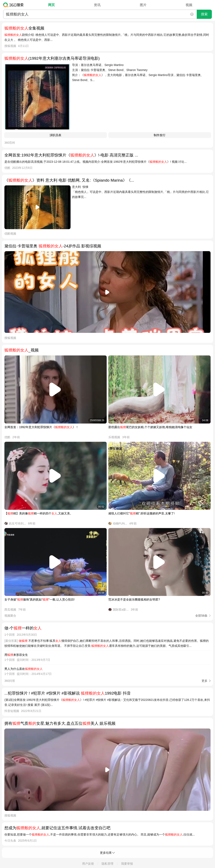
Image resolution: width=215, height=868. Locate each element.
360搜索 (14, 5)
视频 (189, 5)
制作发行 (160, 135)
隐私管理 (107, 864)
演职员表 (55, 135)
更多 (205, 681)
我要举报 (127, 864)
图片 (143, 5)
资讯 (97, 5)
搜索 (204, 14)
